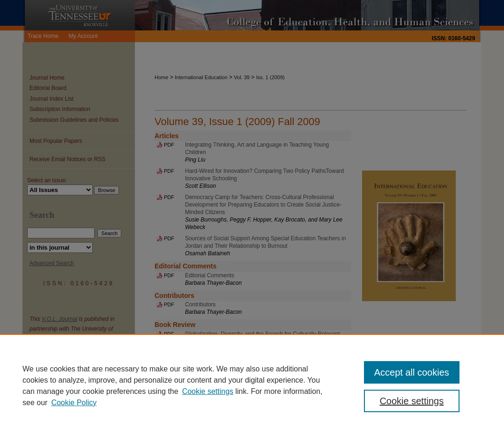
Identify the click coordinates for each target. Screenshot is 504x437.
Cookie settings (208, 391)
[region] (252, 385)
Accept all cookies (412, 372)
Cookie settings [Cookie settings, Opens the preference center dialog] (411, 401)
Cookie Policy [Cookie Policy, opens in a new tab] (74, 403)
